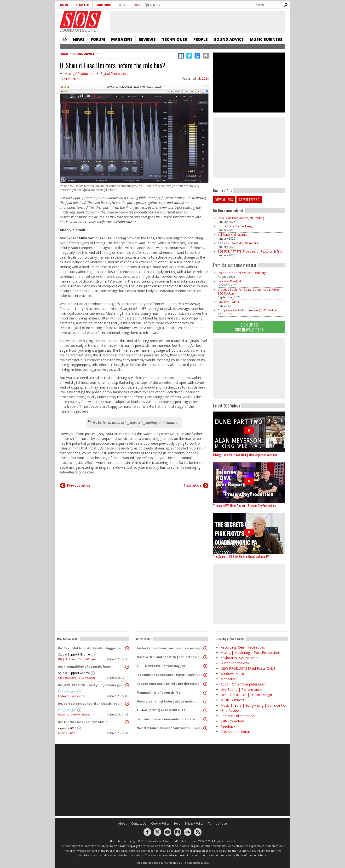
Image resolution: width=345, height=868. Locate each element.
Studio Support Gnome (74, 654)
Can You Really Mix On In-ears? (239, 243)
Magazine (122, 39)
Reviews (147, 39)
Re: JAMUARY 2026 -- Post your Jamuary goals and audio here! (92, 685)
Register (82, 5)
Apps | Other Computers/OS (243, 684)
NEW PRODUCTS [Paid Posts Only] (248, 668)
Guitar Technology (235, 663)
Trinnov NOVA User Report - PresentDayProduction (244, 505)
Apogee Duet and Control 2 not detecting (168, 684)
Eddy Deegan (67, 691)
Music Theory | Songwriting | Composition (254, 705)
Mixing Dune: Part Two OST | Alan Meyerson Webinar (245, 455)
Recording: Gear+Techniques (74, 714)
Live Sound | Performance (241, 689)
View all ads (224, 199)
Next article (193, 485)
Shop (122, 5)
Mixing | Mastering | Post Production (250, 652)
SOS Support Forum (236, 732)
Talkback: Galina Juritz (233, 235)
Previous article (79, 485)
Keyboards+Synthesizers (72, 696)
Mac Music (229, 679)
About (122, 824)
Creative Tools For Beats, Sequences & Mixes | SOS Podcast (250, 292)
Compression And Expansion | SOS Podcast (248, 310)
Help (137, 5)
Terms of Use (218, 824)
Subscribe (104, 5)
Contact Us (139, 824)
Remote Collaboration (238, 716)
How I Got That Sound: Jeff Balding (241, 218)
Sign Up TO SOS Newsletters (249, 327)
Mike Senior (72, 79)
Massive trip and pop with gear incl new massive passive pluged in (170, 657)
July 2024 (203, 79)
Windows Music (233, 674)
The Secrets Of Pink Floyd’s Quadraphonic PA (241, 556)
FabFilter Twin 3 (228, 302)
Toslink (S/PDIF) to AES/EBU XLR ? (161, 710)
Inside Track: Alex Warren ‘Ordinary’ (242, 273)
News (79, 39)
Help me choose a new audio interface (166, 719)
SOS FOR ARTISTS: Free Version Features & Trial (250, 251)
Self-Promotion (232, 721)
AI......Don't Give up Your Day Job (161, 666)
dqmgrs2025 (67, 728)
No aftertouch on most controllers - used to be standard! (170, 728)
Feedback (228, 726)
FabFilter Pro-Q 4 (229, 281)
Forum (98, 39)
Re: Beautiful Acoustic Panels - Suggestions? (92, 648)
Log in (63, 5)
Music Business (266, 39)
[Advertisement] (249, 368)
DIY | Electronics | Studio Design (77, 659)
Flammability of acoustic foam (160, 693)
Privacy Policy (194, 824)
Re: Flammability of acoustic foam (84, 667)
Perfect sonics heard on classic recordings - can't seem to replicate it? (170, 648)
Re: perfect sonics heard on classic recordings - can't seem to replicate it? (92, 704)
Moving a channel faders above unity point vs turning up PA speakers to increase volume (170, 701)
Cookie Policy (160, 824)
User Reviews (231, 711)
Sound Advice (229, 39)
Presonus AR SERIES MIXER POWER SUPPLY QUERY (170, 675)
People (201, 39)
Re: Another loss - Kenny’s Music (83, 722)
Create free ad (249, 199)
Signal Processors (114, 74)
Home (65, 39)
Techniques (175, 39)
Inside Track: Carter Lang (235, 226)
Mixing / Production (80, 74)
